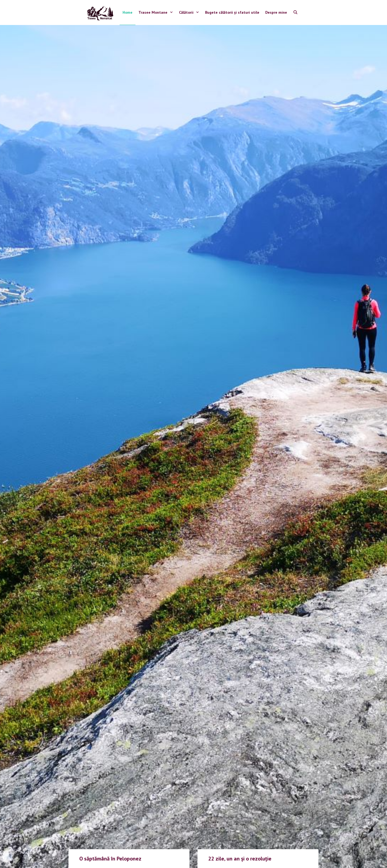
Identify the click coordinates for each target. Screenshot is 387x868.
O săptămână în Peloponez (110, 859)
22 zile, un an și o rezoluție (240, 859)
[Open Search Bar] (295, 13)
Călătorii (191, 12)
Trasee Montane (157, 12)
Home (128, 12)
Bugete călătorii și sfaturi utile (232, 12)
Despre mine (276, 12)
